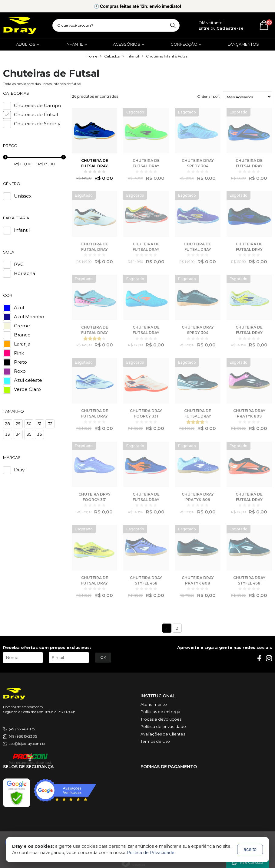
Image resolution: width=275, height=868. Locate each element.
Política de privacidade (163, 726)
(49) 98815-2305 (23, 736)
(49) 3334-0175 (22, 729)
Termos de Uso (155, 741)
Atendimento (154, 704)
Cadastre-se (230, 28)
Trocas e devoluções (161, 719)
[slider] (5, 157)
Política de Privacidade (151, 853)
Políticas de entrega (160, 712)
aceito (250, 849)
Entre (204, 28)
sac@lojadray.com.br (27, 744)
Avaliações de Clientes (163, 734)
